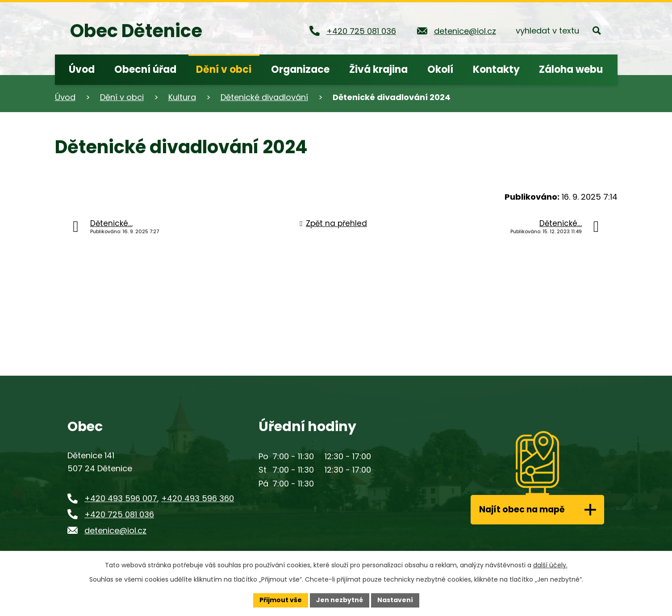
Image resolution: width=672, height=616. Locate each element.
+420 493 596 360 (198, 498)
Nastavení (395, 600)
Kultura (182, 97)
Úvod (65, 97)
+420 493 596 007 (121, 498)
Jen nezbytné (340, 600)
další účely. (550, 565)
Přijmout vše (281, 600)
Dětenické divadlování (264, 97)
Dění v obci (122, 97)
